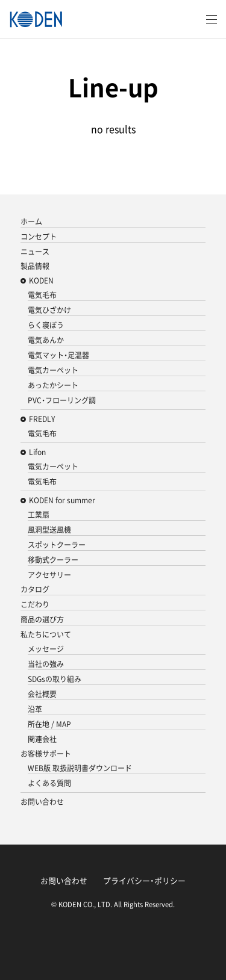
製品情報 (35, 266)
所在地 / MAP (49, 724)
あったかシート (53, 385)
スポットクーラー (57, 545)
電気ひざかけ (49, 310)
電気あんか (46, 340)
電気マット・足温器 (58, 355)
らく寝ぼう (46, 325)
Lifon (37, 452)
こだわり (35, 604)
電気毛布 (42, 295)
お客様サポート (46, 754)
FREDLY (42, 419)
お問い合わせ (42, 802)
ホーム (31, 222)
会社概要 (42, 694)
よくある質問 (49, 783)
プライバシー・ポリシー (144, 880)
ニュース (35, 252)
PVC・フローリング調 (62, 400)
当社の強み (46, 664)
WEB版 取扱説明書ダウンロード (80, 768)
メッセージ (46, 649)
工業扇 (39, 515)
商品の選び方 (42, 619)
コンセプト (39, 237)
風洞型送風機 (49, 530)
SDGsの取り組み (55, 679)
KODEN (41, 281)
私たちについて (46, 634)
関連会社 (42, 739)
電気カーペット (53, 370)
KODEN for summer (62, 500)
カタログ (35, 589)
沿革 (35, 709)
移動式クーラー (53, 560)
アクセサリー (49, 575)
